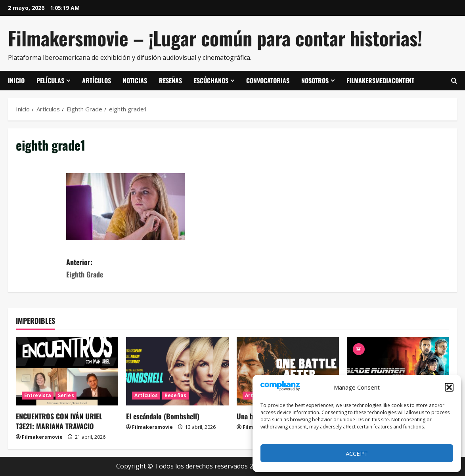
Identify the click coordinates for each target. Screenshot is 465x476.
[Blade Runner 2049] (398, 371)
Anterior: (149, 269)
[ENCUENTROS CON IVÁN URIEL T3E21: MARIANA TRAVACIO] (67, 371)
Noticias (135, 80)
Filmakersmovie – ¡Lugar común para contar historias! (215, 38)
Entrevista (38, 395)
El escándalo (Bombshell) (163, 416)
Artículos (97, 80)
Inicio (16, 80)
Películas (50, 80)
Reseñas (170, 80)
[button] (449, 387)
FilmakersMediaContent (380, 80)
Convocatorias (268, 80)
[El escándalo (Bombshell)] (177, 371)
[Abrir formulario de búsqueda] (454, 81)
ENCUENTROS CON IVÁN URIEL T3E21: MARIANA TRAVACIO (59, 421)
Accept (357, 453)
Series (66, 395)
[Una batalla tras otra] (288, 371)
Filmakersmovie (42, 437)
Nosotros (315, 80)
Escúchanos (211, 80)
